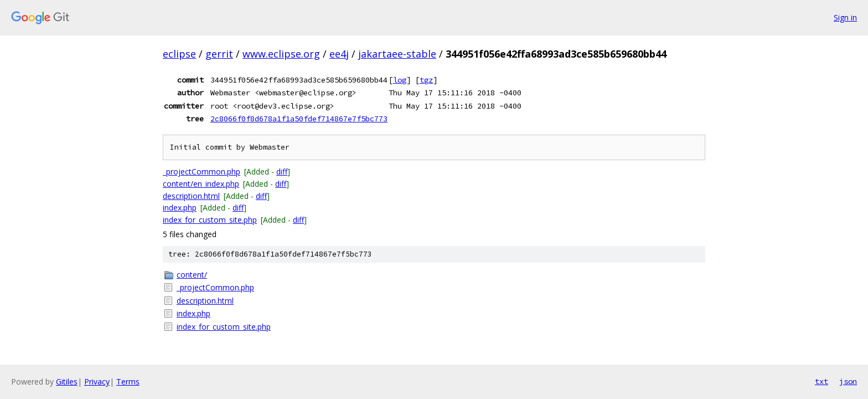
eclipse (179, 54)
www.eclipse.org (281, 54)
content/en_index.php (201, 184)
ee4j (339, 54)
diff (282, 172)
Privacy (97, 382)
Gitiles (67, 382)
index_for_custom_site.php (210, 220)
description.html (191, 196)
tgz (426, 80)
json (848, 381)
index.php (180, 208)
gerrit (219, 54)
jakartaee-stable (397, 54)
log (400, 80)
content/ (192, 275)
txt (821, 381)
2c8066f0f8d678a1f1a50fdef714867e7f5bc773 (299, 119)
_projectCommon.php (201, 172)
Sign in (845, 17)
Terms (128, 382)
